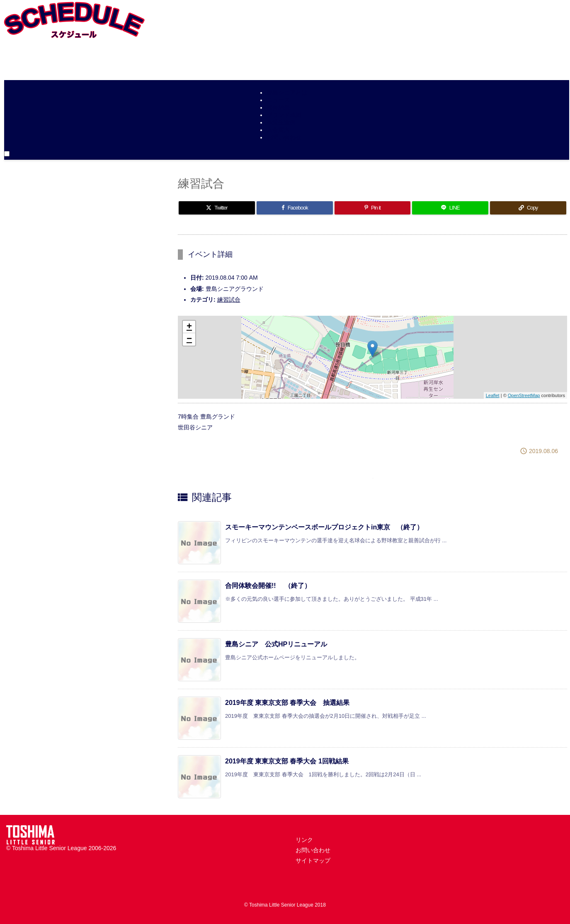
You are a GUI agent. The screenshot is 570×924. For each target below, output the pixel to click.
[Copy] (528, 208)
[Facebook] (295, 208)
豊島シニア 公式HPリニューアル (276, 644)
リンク (304, 840)
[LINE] (450, 208)
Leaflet (493, 395)
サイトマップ (313, 861)
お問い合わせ (313, 850)
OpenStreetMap (524, 395)
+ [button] (189, 327)
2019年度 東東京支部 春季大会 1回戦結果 (287, 761)
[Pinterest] (373, 208)
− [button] (189, 339)
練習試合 (229, 300)
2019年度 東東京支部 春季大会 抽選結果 (287, 703)
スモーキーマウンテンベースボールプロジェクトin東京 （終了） (324, 527)
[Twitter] (217, 208)
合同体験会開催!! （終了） (268, 586)
